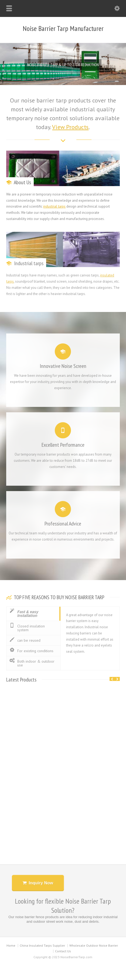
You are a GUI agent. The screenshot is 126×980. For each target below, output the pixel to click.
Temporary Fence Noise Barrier (63, 808)
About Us (22, 182)
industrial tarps (54, 206)
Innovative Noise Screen (63, 362)
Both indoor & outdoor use (32, 663)
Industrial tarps (29, 263)
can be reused (25, 640)
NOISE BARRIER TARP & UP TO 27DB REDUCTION (63, 65)
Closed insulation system (27, 628)
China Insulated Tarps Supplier (42, 945)
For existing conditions (31, 651)
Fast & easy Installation (24, 613)
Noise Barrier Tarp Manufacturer (63, 29)
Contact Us (63, 951)
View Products (70, 127)
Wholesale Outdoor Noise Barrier (94, 945)
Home (11, 945)
